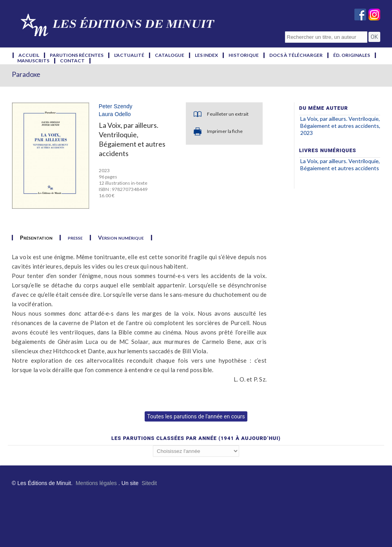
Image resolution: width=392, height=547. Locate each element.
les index (206, 55)
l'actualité (129, 55)
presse (75, 238)
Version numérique (121, 238)
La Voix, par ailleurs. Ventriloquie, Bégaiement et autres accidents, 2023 (340, 126)
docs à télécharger (296, 55)
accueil (29, 55)
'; (196, 451)
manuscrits (33, 61)
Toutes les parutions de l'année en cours (196, 416)
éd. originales (352, 55)
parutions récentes (77, 55)
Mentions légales (96, 483)
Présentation (36, 238)
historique (244, 55)
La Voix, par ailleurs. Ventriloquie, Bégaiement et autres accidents (340, 164)
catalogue (170, 55)
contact (72, 61)
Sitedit (149, 483)
